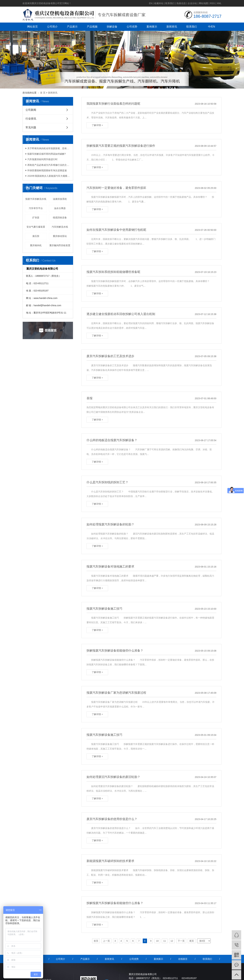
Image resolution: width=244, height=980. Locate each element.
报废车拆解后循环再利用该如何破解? (47, 154)
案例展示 (152, 27)
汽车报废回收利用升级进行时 (42, 159)
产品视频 (92, 27)
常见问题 (31, 127)
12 (172, 941)
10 (157, 941)
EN (151, 3)
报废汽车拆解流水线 (36, 199)
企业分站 (192, 3)
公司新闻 (31, 110)
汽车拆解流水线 (60, 227)
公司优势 (132, 27)
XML (219, 3)
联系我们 (170, 3)
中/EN (212, 27)
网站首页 (32, 27)
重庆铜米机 (36, 245)
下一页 (181, 941)
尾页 (192, 941)
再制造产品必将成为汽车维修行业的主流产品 (49, 165)
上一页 (106, 941)
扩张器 (36, 218)
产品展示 (72, 27)
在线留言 (183, 959)
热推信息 (181, 3)
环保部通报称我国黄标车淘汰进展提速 (47, 170)
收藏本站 (159, 3)
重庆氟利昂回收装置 (60, 245)
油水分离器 (60, 208)
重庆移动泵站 (60, 236)
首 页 (43, 93)
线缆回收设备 (60, 218)
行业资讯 (31, 119)
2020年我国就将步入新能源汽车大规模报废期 (49, 176)
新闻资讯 (172, 27)
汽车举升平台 (36, 208)
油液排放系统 (60, 199)
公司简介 (52, 27)
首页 (96, 941)
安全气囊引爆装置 (36, 227)
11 (165, 941)
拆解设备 (112, 27)
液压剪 (36, 236)
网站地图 (204, 3)
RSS (212, 3)
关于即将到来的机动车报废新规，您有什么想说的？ (49, 148)
